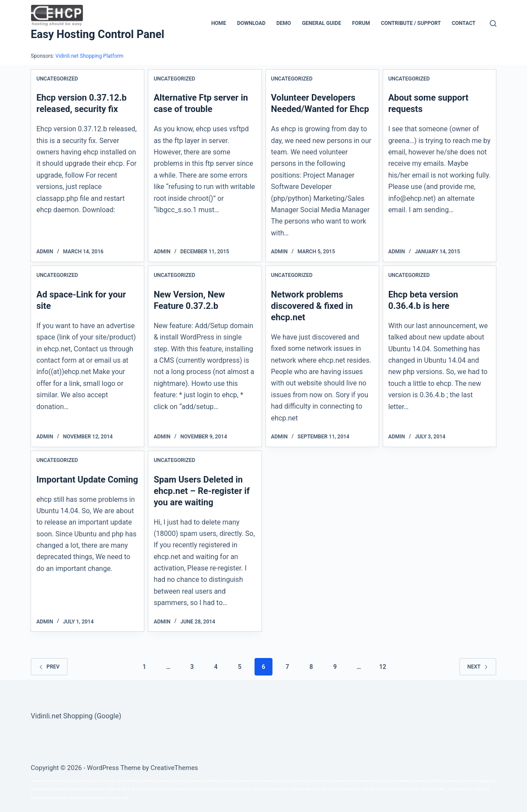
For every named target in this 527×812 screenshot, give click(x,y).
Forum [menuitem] (361, 23)
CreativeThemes (174, 768)
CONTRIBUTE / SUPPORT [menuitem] (411, 23)
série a (328, 781)
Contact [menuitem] (464, 23)
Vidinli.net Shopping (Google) (76, 716)
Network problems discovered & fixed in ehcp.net (312, 306)
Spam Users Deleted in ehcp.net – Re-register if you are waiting (202, 491)
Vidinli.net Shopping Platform (90, 56)
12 (383, 667)
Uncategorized (57, 79)
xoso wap (320, 789)
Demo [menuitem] (284, 23)
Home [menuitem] (219, 23)
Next (478, 667)
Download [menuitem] (251, 23)
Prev (49, 667)
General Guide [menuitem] (321, 23)
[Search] (493, 23)
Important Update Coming (87, 479)
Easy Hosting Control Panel (97, 34)
